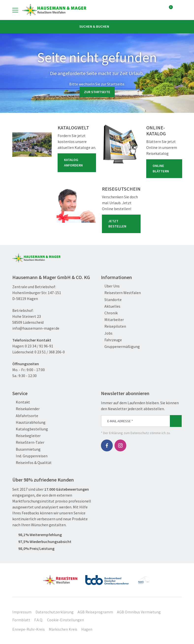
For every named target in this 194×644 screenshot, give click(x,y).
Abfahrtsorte (25, 416)
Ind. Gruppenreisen (30, 456)
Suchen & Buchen (97, 26)
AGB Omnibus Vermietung (139, 612)
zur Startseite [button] (97, 92)
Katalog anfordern (78, 162)
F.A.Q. (39, 620)
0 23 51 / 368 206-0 (50, 352)
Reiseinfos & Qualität (32, 463)
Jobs (107, 333)
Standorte (111, 300)
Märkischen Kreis (63, 629)
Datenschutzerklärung (55, 612)
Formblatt (21, 620)
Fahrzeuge (111, 340)
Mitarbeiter (112, 320)
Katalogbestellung (30, 429)
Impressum (22, 612)
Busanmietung (26, 449)
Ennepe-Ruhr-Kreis (29, 629)
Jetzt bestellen (122, 224)
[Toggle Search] (179, 10)
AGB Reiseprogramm (95, 612)
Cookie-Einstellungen (65, 620)
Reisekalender (26, 409)
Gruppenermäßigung (120, 347)
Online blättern (165, 168)
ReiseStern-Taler (28, 442)
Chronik (109, 313)
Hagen (87, 629)
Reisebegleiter (26, 436)
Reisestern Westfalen (121, 293)
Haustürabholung (29, 422)
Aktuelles (111, 306)
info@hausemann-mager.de (36, 328)
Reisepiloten (113, 326)
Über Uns (110, 286)
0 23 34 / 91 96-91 (39, 346)
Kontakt (21, 402)
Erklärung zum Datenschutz (129, 433)
